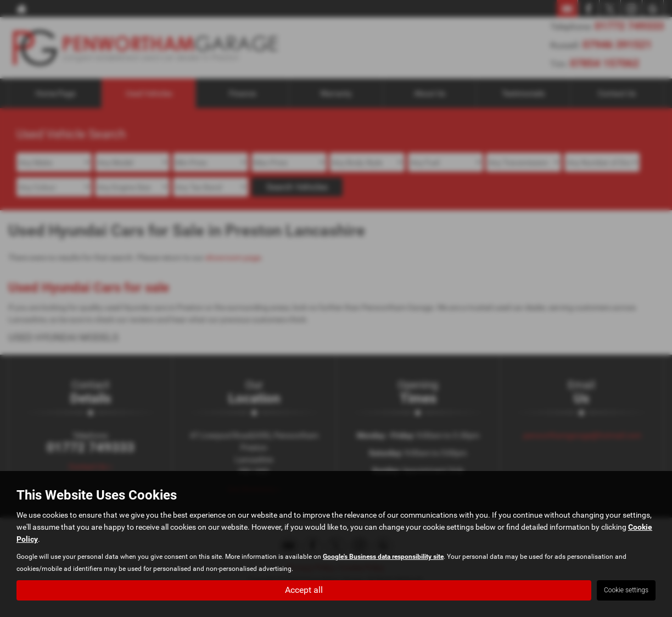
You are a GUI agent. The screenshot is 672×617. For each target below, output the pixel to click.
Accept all (304, 590)
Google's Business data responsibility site (383, 557)
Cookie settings (626, 590)
